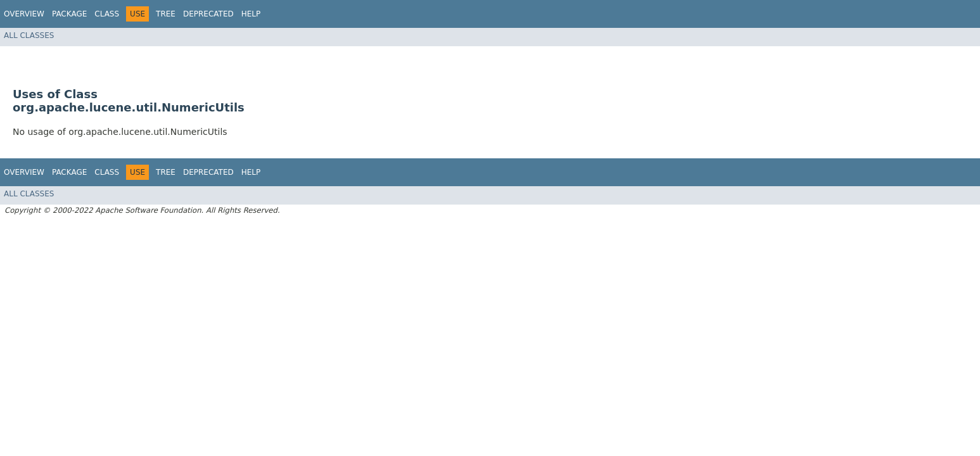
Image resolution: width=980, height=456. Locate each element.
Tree (166, 14)
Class (107, 14)
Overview (24, 14)
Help (251, 14)
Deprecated (208, 14)
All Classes (29, 35)
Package (69, 14)
